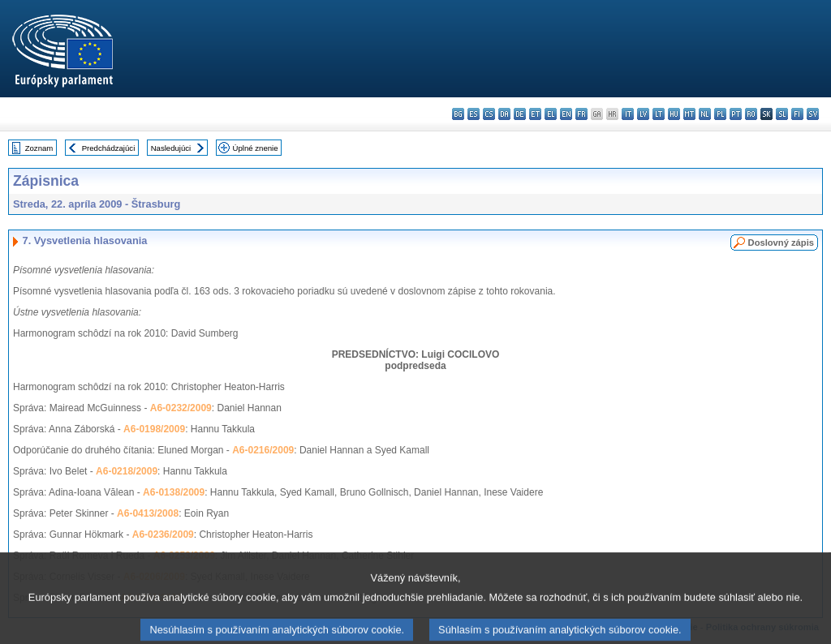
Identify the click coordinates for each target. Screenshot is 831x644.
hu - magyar (674, 114)
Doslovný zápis (781, 243)
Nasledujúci (171, 148)
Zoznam (39, 148)
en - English (566, 114)
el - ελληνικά (551, 114)
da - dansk (504, 114)
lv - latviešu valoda (643, 114)
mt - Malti (689, 114)
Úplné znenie (256, 148)
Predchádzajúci (109, 148)
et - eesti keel (535, 114)
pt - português (736, 114)
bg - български (458, 114)
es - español (474, 114)
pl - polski (720, 114)
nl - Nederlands (705, 114)
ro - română (751, 114)
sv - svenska (813, 114)
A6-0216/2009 (263, 450)
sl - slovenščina (782, 114)
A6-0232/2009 (181, 408)
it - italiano (628, 114)
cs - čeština (489, 114)
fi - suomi (797, 114)
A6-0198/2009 (154, 429)
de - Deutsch (520, 114)
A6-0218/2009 (127, 471)
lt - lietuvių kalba (659, 114)
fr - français (581, 114)
